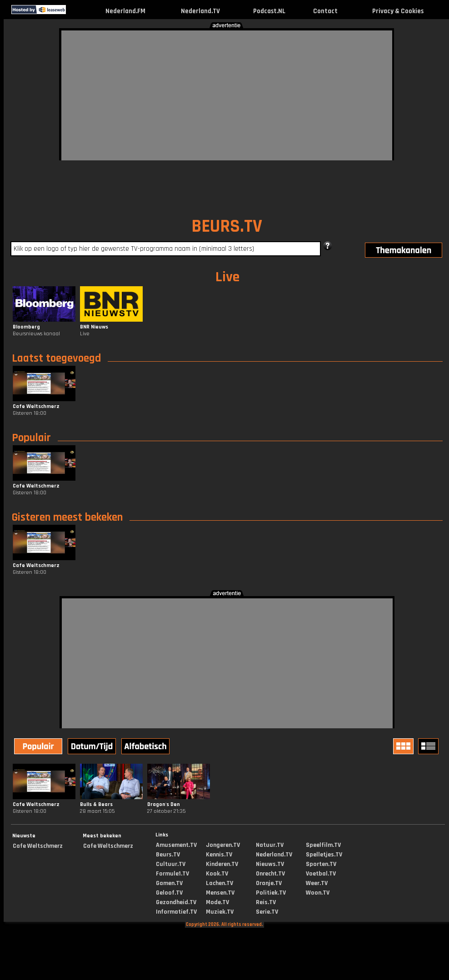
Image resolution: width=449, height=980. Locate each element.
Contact (325, 11)
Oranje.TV (269, 883)
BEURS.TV (227, 226)
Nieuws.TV (270, 864)
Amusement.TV (176, 845)
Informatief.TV (176, 912)
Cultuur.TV (171, 864)
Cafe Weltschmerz (38, 846)
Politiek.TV (271, 893)
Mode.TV (217, 902)
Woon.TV (318, 893)
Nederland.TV (200, 11)
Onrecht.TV (270, 874)
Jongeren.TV (223, 845)
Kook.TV (217, 874)
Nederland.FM (125, 11)
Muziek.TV (220, 912)
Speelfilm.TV (323, 845)
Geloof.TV (169, 893)
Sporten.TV (321, 864)
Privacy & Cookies (398, 11)
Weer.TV (317, 883)
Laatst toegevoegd (56, 358)
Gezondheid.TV (176, 902)
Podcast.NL (269, 11)
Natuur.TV (270, 845)
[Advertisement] (212, 94)
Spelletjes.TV (324, 855)
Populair (31, 438)
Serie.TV (267, 912)
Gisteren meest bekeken (67, 517)
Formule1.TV (172, 874)
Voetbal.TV (321, 874)
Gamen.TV (169, 883)
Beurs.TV (168, 855)
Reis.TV (266, 902)
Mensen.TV (220, 893)
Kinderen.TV (222, 864)
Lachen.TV (220, 883)
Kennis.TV (219, 855)
